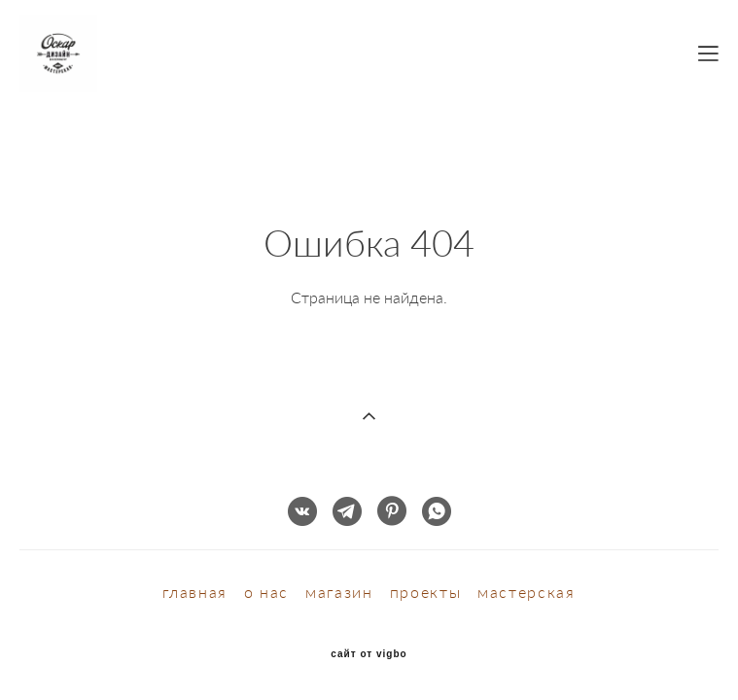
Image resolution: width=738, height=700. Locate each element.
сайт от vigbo (369, 640)
